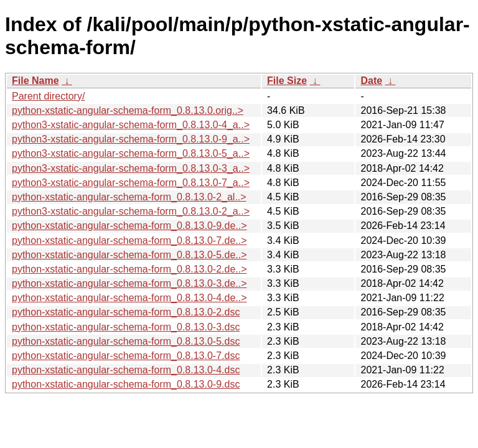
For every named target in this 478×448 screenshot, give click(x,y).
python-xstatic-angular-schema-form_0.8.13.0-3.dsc (126, 327)
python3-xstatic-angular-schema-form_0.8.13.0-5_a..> (131, 153)
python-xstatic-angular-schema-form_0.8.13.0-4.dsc (126, 370)
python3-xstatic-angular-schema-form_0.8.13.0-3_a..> (131, 168)
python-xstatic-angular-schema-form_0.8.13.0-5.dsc (126, 341)
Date (371, 81)
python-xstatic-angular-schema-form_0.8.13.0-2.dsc (126, 312)
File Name (35, 81)
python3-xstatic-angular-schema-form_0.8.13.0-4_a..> (131, 125)
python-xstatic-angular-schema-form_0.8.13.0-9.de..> (129, 226)
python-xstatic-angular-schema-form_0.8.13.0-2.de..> (129, 269)
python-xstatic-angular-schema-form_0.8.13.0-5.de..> (129, 255)
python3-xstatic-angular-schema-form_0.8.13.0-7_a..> (131, 183)
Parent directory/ (48, 96)
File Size (287, 81)
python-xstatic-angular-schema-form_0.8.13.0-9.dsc (126, 384)
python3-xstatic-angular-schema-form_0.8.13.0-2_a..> (131, 211)
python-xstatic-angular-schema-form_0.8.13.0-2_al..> (129, 197)
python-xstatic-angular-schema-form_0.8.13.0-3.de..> (129, 283)
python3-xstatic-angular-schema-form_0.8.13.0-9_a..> (131, 139)
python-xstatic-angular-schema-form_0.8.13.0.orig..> (128, 110)
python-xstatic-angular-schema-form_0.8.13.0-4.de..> (129, 298)
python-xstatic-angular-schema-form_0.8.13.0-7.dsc (126, 356)
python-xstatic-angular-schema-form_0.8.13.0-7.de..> (129, 240)
